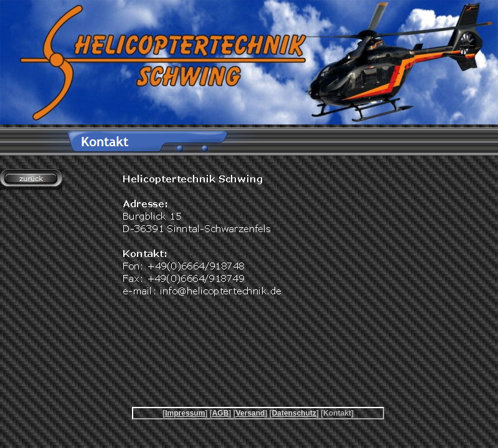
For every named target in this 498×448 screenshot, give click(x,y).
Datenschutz (294, 413)
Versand (251, 413)
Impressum (185, 413)
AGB (221, 413)
